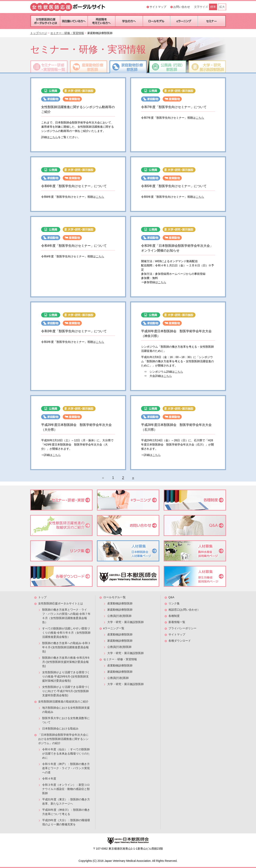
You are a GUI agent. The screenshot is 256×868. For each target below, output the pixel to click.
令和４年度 (49, 779)
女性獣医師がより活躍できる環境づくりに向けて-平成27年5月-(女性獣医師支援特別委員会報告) (66, 691)
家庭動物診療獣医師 (120, 610)
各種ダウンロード (180, 641)
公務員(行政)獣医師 (119, 616)
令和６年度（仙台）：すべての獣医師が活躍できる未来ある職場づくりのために (66, 754)
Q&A (171, 597)
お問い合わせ (182, 7)
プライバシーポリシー (182, 628)
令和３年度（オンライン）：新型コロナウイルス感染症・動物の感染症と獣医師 (66, 789)
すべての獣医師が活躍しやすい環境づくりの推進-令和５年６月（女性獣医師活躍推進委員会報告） (66, 633)
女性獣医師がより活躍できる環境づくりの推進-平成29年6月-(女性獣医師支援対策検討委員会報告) (66, 676)
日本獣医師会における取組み (60, 729)
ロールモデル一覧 (115, 597)
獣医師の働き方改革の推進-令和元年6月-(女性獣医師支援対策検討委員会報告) (66, 662)
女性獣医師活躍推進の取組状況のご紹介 (63, 701)
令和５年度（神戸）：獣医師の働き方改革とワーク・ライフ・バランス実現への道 (66, 768)
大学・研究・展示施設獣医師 (126, 622)
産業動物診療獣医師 (120, 603)
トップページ (39, 33)
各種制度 (174, 616)
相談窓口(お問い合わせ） (184, 610)
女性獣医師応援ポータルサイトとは (61, 603)
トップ (42, 597)
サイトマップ (158, 7)
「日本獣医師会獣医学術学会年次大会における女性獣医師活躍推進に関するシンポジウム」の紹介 (63, 739)
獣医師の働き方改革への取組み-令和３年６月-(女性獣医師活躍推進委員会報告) (66, 647)
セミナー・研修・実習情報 (67, 33)
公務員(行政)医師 (118, 678)
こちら (54, 137)
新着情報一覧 (177, 622)
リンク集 (174, 603)
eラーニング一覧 (114, 628)
